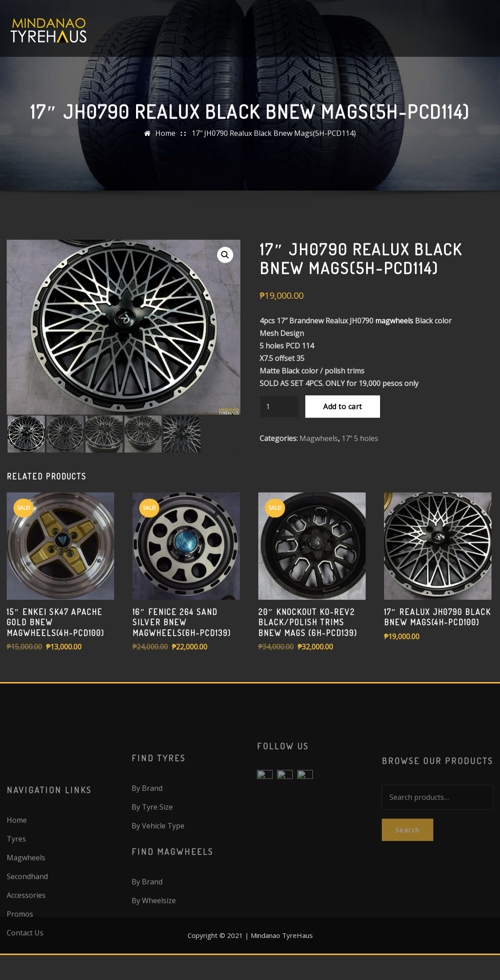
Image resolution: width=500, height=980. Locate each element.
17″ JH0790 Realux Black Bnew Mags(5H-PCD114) (274, 139)
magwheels (394, 375)
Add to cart (342, 460)
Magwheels (319, 492)
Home (165, 139)
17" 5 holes (360, 492)
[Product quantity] (279, 460)
